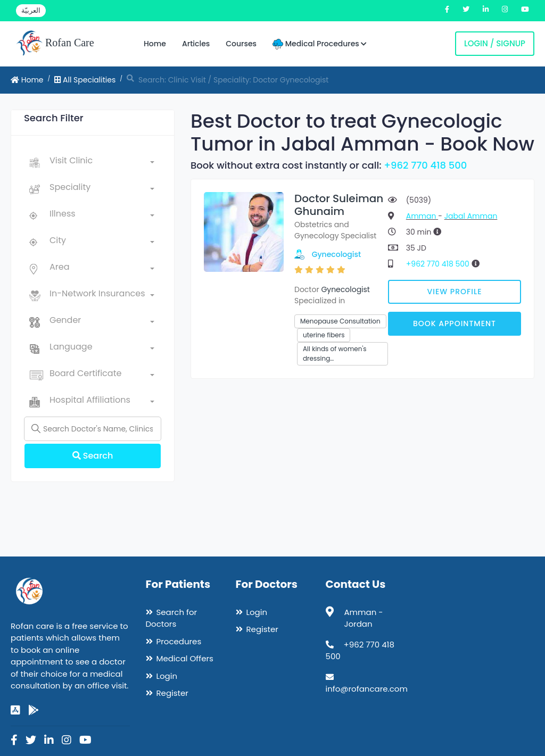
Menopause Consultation (340, 321)
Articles (196, 44)
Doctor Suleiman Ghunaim (339, 205)
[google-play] (34, 710)
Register (172, 693)
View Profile (455, 292)
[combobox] (102, 163)
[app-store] (15, 710)
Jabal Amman (471, 216)
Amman (422, 216)
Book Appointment (455, 323)
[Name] (93, 429)
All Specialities (85, 80)
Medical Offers (185, 658)
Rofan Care (55, 44)
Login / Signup (495, 43)
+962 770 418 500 (425, 165)
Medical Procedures (320, 44)
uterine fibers (324, 335)
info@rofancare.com (367, 689)
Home (155, 44)
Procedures (179, 641)
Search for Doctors (172, 618)
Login (167, 676)
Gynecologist (337, 254)
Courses (241, 44)
